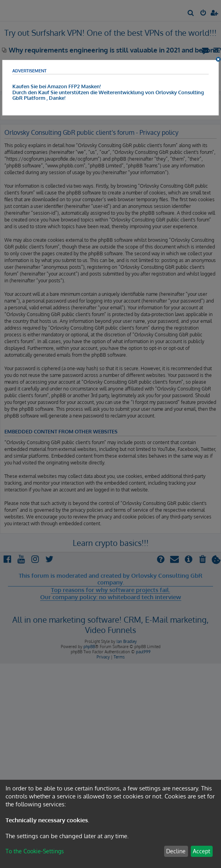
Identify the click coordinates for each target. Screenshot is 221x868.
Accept (202, 851)
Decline (176, 851)
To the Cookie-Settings (35, 851)
